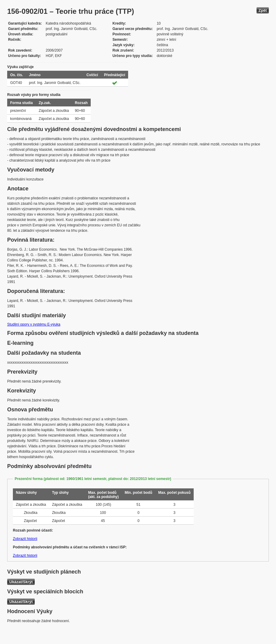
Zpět (263, 10)
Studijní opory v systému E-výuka (34, 324)
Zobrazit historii (25, 539)
